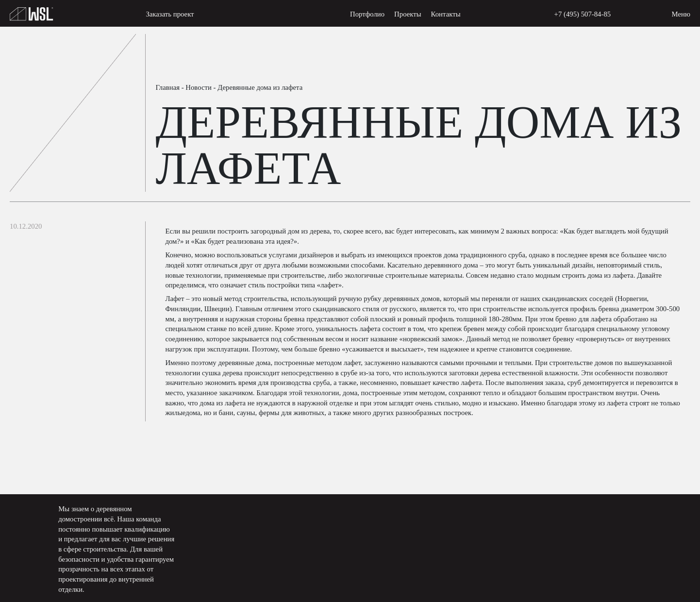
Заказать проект (170, 14)
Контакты (446, 14)
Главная (167, 87)
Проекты (408, 14)
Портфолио (367, 14)
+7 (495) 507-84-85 (583, 14)
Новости (199, 87)
